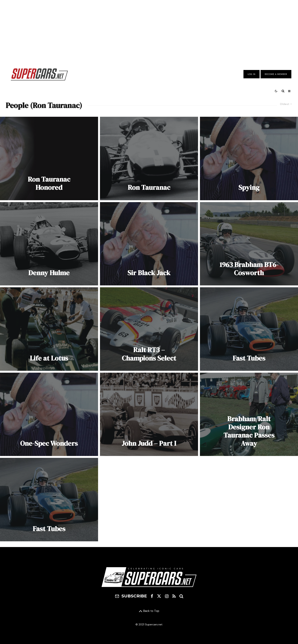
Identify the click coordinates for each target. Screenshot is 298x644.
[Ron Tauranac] (149, 158)
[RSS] (174, 596)
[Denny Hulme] (49, 244)
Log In (252, 74)
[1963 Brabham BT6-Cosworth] (249, 244)
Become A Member (276, 74)
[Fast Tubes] (249, 329)
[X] (159, 596)
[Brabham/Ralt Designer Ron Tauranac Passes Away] (249, 414)
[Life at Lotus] (49, 329)
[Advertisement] (149, 31)
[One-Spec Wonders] (49, 414)
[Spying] (249, 158)
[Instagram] (167, 596)
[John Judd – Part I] (149, 414)
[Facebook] (152, 596)
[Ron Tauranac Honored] (49, 158)
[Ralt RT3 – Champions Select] (149, 329)
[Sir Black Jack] (149, 244)
